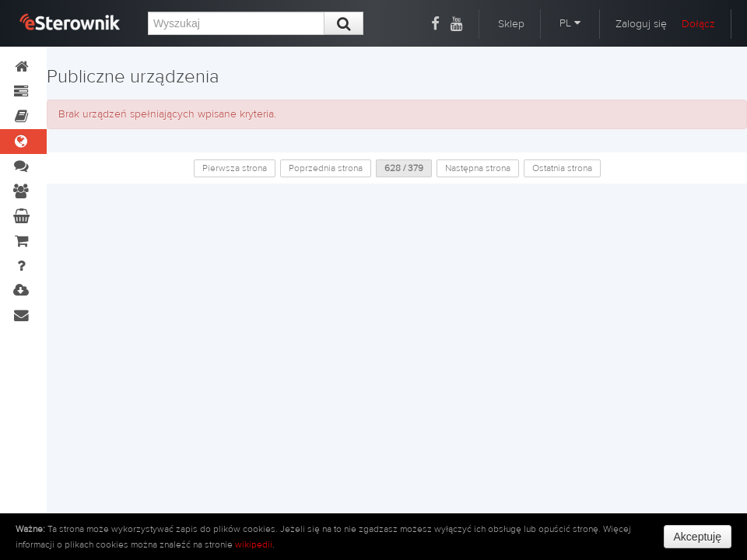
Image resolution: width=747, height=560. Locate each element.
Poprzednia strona (326, 168)
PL (570, 23)
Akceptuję (698, 537)
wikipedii (254, 544)
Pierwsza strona (235, 168)
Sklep (511, 24)
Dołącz (698, 24)
